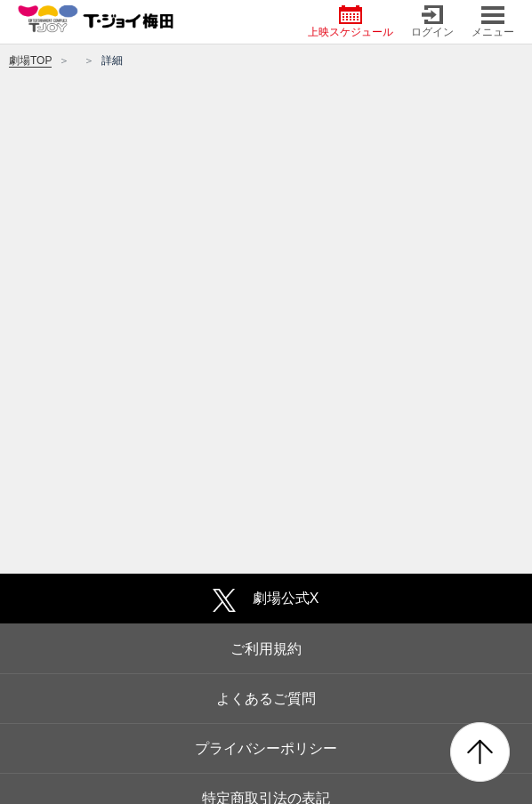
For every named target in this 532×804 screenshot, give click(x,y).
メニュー (493, 22)
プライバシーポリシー (266, 748)
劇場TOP (30, 60)
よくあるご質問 (266, 699)
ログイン (432, 22)
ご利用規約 (266, 649)
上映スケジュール (351, 22)
